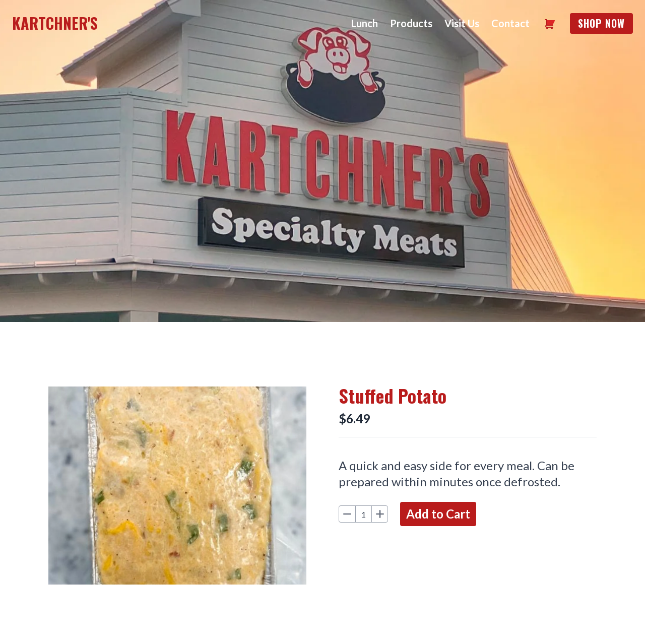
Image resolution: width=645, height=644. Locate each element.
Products (411, 23)
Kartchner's (55, 23)
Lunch (365, 23)
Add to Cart (438, 514)
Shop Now (601, 23)
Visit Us (462, 23)
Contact (510, 23)
